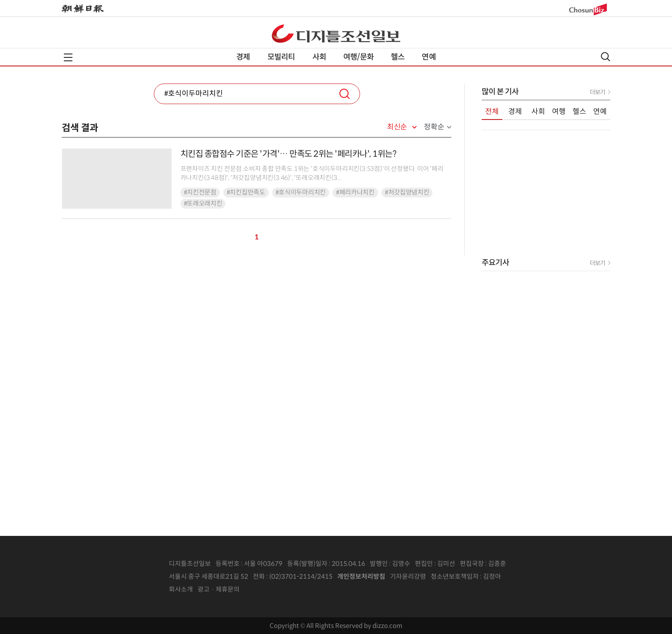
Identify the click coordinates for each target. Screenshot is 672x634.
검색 (345, 94)
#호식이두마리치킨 (301, 192)
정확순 (434, 127)
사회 (319, 57)
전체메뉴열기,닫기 (68, 57)
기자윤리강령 (408, 576)
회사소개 (181, 589)
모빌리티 (281, 57)
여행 (559, 112)
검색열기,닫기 (606, 57)
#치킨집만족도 (246, 192)
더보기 (597, 92)
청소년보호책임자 (455, 576)
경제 (243, 57)
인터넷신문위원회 (529, 577)
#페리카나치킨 (355, 192)
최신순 (397, 127)
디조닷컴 (336, 33)
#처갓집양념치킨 (407, 192)
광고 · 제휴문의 (219, 589)
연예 (429, 57)
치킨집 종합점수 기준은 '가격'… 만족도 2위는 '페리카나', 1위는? (288, 154)
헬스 (398, 57)
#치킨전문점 (200, 192)
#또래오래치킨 (203, 203)
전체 (492, 112)
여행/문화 (358, 57)
